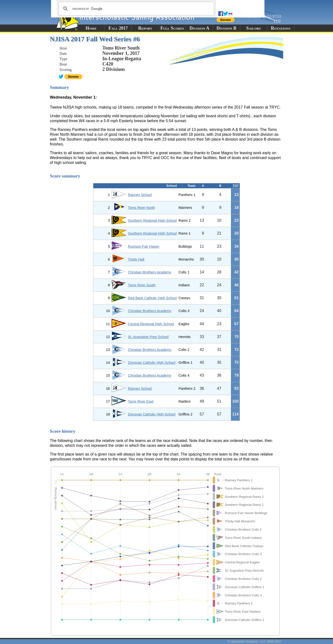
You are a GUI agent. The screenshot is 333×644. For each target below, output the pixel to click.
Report (145, 28)
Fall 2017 (118, 28)
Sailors (254, 28)
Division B (226, 28)
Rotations (280, 28)
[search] (136, 9)
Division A (199, 28)
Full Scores (172, 28)
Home (91, 28)
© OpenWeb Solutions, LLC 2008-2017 (255, 641)
